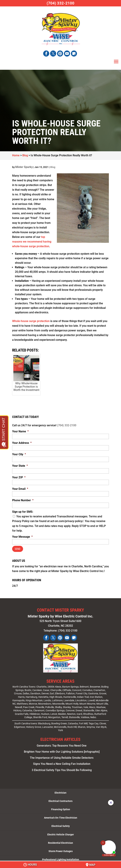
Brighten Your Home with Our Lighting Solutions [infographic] (62, 750)
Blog (53, 167)
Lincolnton (81, 699)
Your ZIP (19, 477)
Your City (19, 454)
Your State (20, 466)
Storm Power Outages (61, 849)
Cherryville (56, 688)
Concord (77, 688)
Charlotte (41, 685)
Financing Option (61, 808)
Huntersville (70, 695)
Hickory (17, 709)
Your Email (20, 489)
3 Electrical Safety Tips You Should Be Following (62, 768)
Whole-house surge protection (31, 321)
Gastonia (93, 692)
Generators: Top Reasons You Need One (62, 744)
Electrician (60, 791)
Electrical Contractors (60, 799)
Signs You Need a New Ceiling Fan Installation (62, 762)
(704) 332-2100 (67, 425)
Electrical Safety (61, 824)
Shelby (58, 705)
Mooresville (58, 702)
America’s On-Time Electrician (61, 816)
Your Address (22, 443)
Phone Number (23, 500)
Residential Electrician (60, 841)
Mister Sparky (24, 167)
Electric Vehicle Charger (61, 833)
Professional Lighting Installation (61, 858)
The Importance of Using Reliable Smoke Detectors (62, 756)
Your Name (20, 431)
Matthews (22, 702)
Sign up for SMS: (23, 512)
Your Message (22, 537)
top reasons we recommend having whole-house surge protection (32, 242)
